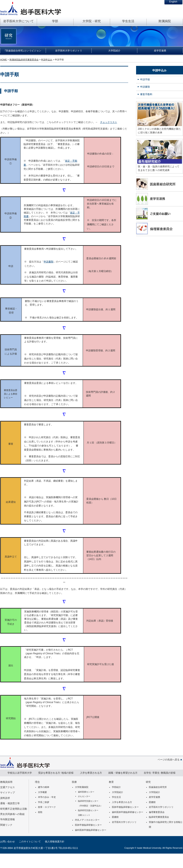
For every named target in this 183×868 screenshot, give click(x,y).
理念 (37, 782)
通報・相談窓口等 (10, 803)
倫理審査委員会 (157, 812)
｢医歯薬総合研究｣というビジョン (23, 51)
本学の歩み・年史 (47, 797)
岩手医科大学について (18, 21)
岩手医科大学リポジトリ (69, 51)
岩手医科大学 (31, 9)
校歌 (40, 812)
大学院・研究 (92, 21)
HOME (4, 60)
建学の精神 (44, 787)
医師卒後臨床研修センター (88, 825)
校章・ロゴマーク (47, 807)
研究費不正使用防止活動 (14, 809)
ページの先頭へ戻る (169, 760)
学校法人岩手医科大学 (20, 773)
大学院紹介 (114, 51)
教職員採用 (6, 782)
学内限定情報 (8, 819)
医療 (74, 782)
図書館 (115, 817)
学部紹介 (116, 787)
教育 (111, 782)
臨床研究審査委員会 (159, 817)
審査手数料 (146, 94)
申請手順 (145, 80)
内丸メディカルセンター (87, 820)
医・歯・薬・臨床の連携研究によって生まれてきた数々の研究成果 (159, 168)
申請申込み (47, 60)
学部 (55, 21)
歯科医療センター (86, 792)
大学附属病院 (82, 787)
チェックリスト (109, 122)
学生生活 (128, 21)
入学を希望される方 (91, 773)
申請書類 (49, 262)
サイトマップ (8, 793)
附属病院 (165, 21)
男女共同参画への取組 (12, 814)
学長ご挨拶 (44, 802)
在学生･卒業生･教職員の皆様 (160, 773)
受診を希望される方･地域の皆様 (56, 773)
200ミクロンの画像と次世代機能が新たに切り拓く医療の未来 (159, 131)
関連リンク (6, 825)
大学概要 (42, 792)
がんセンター (84, 796)
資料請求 (5, 798)
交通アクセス (8, 787)
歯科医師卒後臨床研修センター (91, 830)
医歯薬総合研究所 (158, 787)
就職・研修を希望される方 (123, 773)
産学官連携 (160, 51)
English (173, 2)
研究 (148, 782)
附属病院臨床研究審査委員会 (24, 60)
